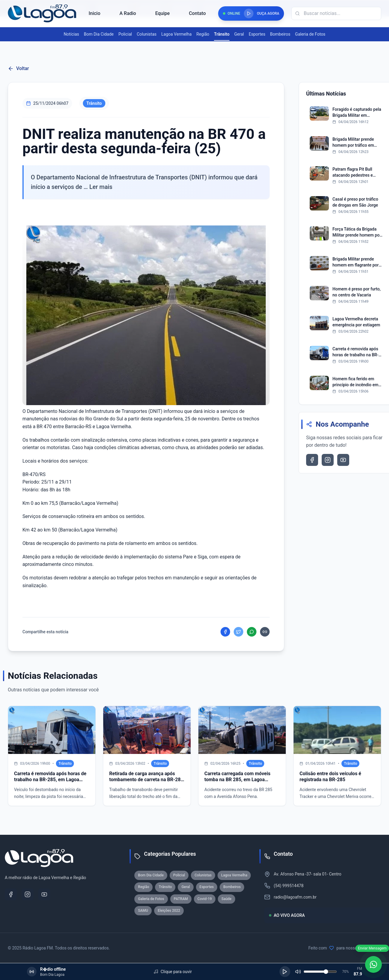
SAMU (143, 911)
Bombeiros (280, 34)
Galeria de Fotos (310, 34)
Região (203, 34)
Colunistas (147, 34)
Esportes (257, 34)
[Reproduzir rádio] (249, 13)
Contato (197, 13)
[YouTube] (44, 894)
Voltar (18, 69)
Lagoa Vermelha (176, 34)
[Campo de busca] (336, 13)
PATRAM (181, 899)
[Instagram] (28, 894)
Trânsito (222, 34)
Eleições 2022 (169, 911)
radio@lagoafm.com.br (295, 897)
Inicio (94, 13)
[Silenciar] (298, 972)
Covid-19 (205, 899)
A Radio (128, 13)
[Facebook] (11, 894)
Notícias (72, 34)
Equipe (162, 13)
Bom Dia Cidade (99, 34)
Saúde (227, 899)
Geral (239, 34)
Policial (125, 34)
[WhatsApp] (373, 964)
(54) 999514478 (289, 886)
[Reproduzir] (285, 972)
